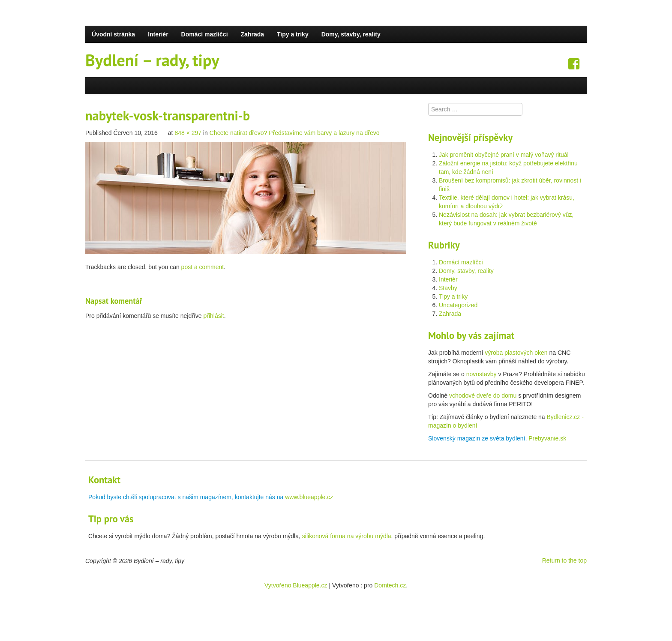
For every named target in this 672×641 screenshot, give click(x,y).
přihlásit (213, 316)
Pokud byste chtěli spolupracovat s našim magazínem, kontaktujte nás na (187, 497)
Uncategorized (458, 305)
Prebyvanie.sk (547, 438)
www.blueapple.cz (309, 497)
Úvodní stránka (113, 34)
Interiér (158, 34)
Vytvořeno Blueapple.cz (296, 585)
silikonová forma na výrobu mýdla (347, 536)
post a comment (203, 267)
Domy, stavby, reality (351, 34)
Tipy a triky (293, 34)
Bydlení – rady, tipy (152, 60)
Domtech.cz (390, 585)
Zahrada (252, 34)
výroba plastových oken (516, 353)
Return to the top (564, 560)
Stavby (448, 288)
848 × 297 (188, 133)
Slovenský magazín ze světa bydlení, (478, 438)
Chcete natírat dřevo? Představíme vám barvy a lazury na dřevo (295, 133)
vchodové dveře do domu (483, 395)
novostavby (481, 374)
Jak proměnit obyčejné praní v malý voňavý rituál (504, 155)
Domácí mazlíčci (205, 34)
